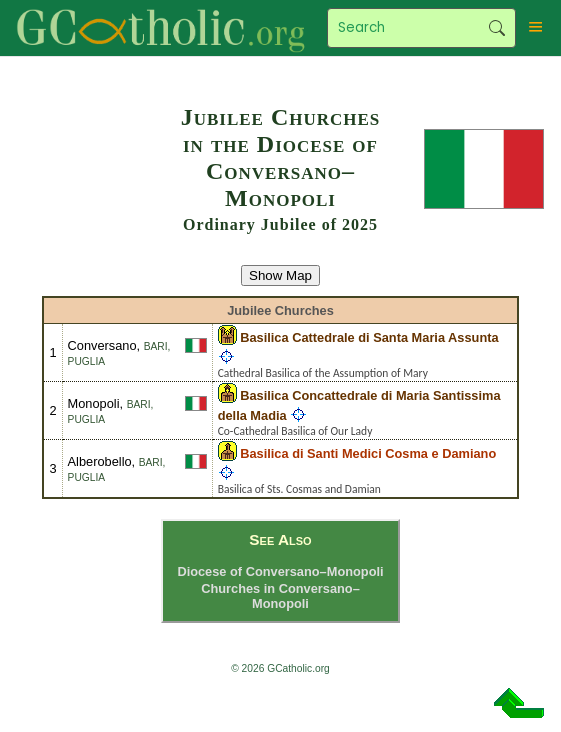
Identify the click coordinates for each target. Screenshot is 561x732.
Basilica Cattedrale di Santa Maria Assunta (369, 337)
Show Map (280, 275)
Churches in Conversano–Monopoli (280, 596)
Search (497, 28)
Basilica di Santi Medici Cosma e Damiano (368, 453)
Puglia (87, 361)
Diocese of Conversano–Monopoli (280, 571)
